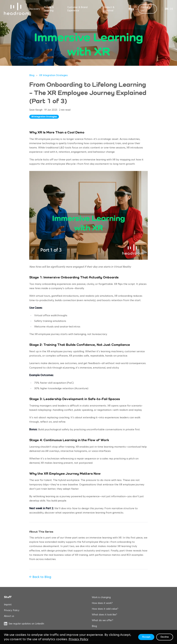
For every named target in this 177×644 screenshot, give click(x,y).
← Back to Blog (40, 577)
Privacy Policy (12, 610)
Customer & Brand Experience (77, 9)
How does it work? (102, 603)
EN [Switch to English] (167, 9)
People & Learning (49, 9)
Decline (165, 637)
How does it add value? (105, 609)
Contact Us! (145, 9)
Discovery (34, 9)
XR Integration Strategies (53, 75)
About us (9, 616)
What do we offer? (102, 620)
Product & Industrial (109, 9)
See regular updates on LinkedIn (24, 624)
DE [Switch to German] (171, 9)
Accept (146, 637)
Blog (131, 9)
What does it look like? (104, 615)
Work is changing (101, 597)
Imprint (8, 605)
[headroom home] (16, 9)
